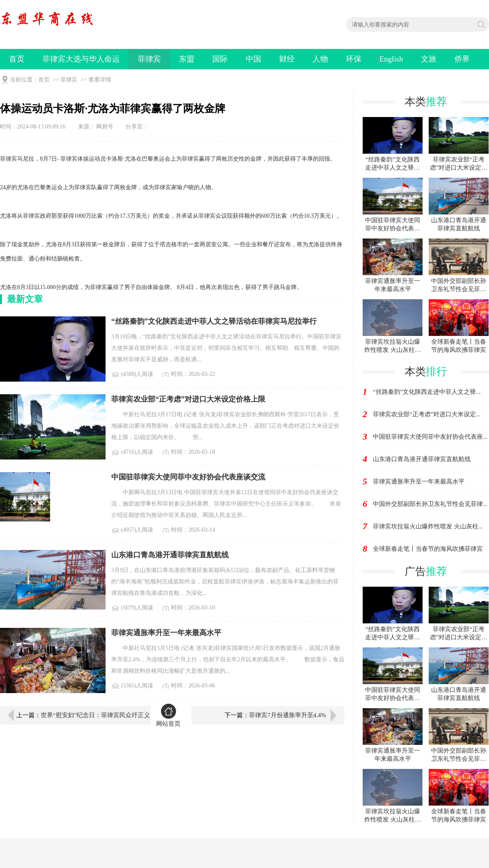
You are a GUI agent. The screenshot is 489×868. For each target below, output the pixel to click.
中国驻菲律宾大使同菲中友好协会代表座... (430, 437)
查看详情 (100, 80)
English (391, 59)
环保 (354, 59)
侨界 (462, 59)
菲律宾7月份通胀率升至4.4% (287, 715)
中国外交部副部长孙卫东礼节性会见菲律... (430, 504)
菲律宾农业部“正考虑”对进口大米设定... (427, 414)
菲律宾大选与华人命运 (81, 59)
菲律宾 (149, 59)
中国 (253, 59)
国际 (220, 59)
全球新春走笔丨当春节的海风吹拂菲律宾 (428, 549)
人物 (320, 59)
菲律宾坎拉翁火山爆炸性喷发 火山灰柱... (428, 526)
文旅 (429, 59)
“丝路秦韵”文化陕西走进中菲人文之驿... (427, 392)
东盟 (187, 59)
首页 (17, 59)
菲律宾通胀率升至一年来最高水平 (419, 481)
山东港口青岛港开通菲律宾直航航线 (422, 459)
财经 (287, 59)
